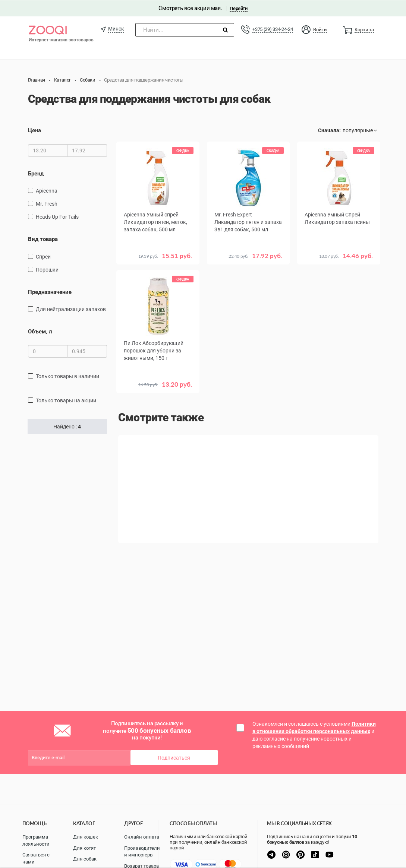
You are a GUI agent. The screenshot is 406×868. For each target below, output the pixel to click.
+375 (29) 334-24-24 (273, 29)
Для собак (85, 859)
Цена (34, 130)
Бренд (36, 173)
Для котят (84, 848)
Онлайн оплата (142, 837)
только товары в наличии (67, 376)
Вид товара (43, 239)
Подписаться (174, 757)
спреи (43, 256)
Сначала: (329, 130)
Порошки (47, 269)
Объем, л (40, 331)
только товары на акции (66, 400)
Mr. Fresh (47, 203)
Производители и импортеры (142, 852)
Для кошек (86, 837)
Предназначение (50, 292)
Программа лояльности (36, 840)
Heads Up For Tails (57, 216)
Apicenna (47, 190)
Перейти (238, 8)
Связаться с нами (36, 858)
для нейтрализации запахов (71, 309)
